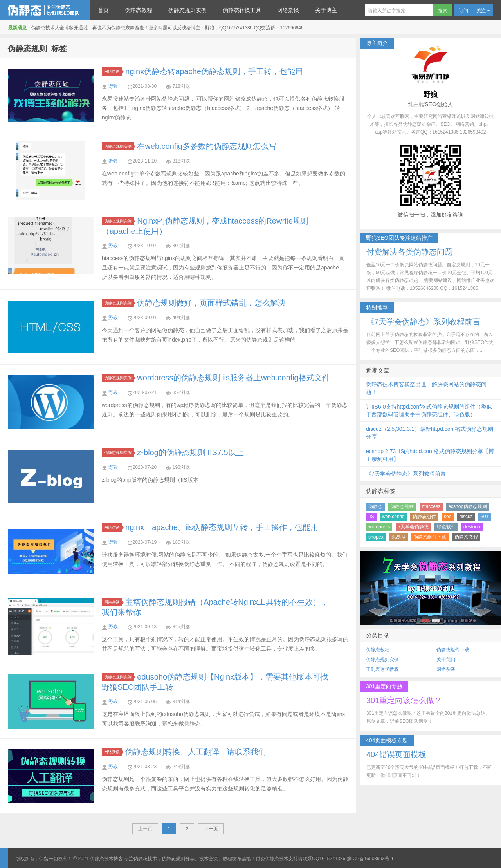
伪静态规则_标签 (37, 49)
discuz (466, 517)
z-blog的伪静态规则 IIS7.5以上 (190, 452)
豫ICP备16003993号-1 (370, 859)
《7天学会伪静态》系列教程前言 (406, 474)
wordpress (379, 527)
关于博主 (326, 10)
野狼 (113, 86)
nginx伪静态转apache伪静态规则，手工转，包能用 (214, 71)
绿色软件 (446, 527)
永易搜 (398, 537)
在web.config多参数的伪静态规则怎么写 (207, 146)
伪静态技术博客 (45, 10)
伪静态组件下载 (430, 537)
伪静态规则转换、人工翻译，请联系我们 (196, 752)
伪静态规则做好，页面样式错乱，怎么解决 (211, 303)
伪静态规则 (402, 506)
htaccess (431, 506)
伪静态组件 (424, 517)
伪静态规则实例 (187, 10)
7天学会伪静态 (414, 527)
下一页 (211, 829)
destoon (472, 527)
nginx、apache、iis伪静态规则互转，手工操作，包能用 (222, 527)
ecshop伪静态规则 (468, 506)
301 (485, 517)
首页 (103, 10)
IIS (371, 517)
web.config (393, 517)
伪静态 (375, 506)
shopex (376, 537)
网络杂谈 (288, 10)
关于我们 (446, 660)
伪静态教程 (139, 10)
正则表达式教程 (382, 669)
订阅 (463, 11)
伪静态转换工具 (242, 10)
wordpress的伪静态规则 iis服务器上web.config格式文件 (233, 378)
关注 (483, 11)
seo (448, 517)
